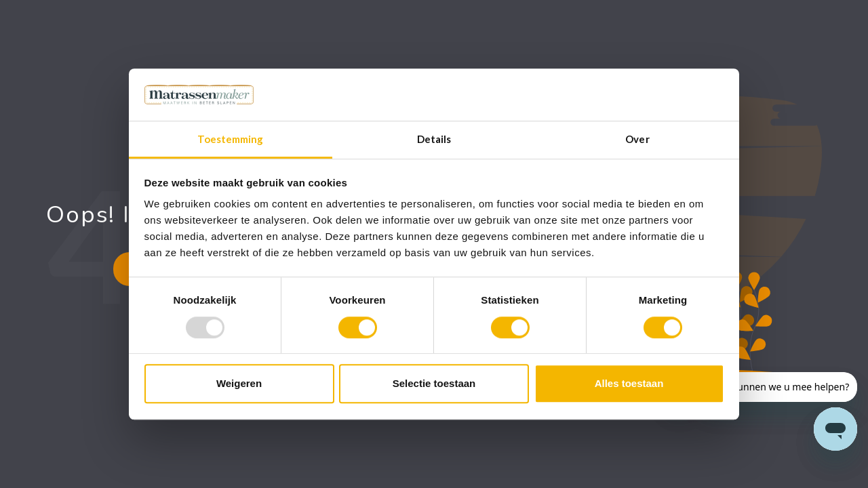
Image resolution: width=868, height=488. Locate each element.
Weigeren (239, 383)
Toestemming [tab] (230, 139)
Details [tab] (434, 139)
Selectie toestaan (434, 383)
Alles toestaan (629, 383)
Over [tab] (637, 139)
